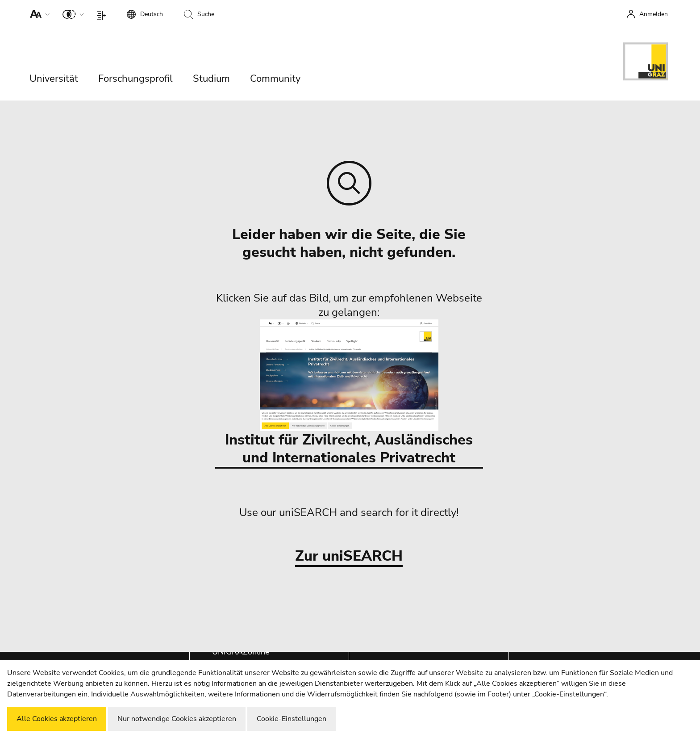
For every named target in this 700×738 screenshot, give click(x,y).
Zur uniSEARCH (349, 556)
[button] (38, 13)
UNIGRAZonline (241, 652)
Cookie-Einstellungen (292, 719)
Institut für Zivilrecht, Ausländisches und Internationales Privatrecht (349, 393)
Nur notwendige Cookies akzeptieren (177, 719)
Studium (211, 79)
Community (275, 79)
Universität (54, 79)
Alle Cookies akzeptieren (57, 719)
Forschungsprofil (135, 79)
